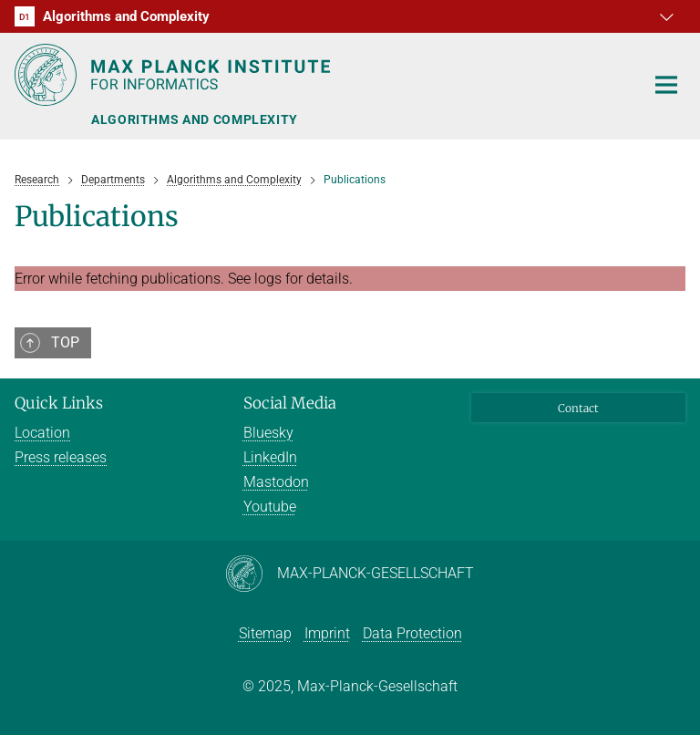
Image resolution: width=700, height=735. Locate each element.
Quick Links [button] (59, 403)
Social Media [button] (290, 403)
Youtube (270, 507)
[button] (669, 16)
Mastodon (276, 482)
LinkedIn (270, 457)
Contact (578, 408)
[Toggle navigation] (666, 86)
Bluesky (268, 433)
